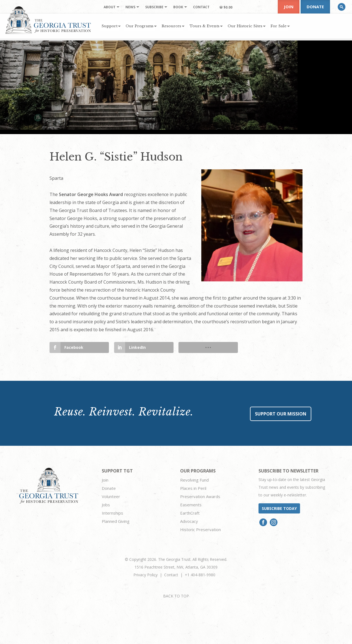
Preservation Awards (200, 496)
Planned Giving (116, 521)
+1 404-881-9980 (200, 575)
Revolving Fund (194, 480)
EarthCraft (190, 513)
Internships (112, 513)
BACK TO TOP (176, 596)
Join (289, 7)
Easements (191, 505)
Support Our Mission (281, 414)
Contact (171, 575)
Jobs (106, 505)
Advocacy (189, 521)
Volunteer (111, 496)
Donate (315, 7)
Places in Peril (193, 488)
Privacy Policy (145, 575)
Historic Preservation (200, 529)
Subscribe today (279, 508)
